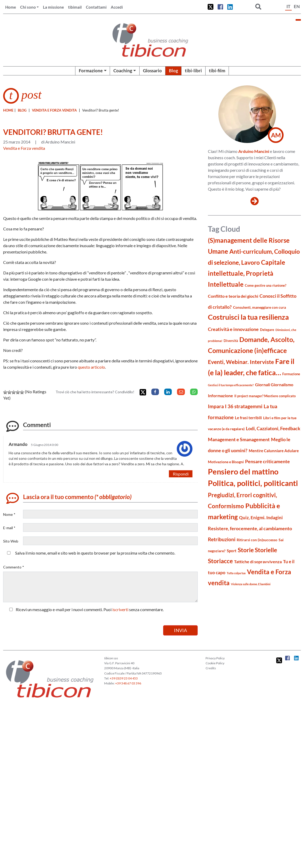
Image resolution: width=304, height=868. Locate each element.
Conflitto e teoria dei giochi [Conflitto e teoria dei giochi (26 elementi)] (233, 296)
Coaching (123, 71)
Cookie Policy (215, 663)
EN (297, 6)
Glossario (152, 71)
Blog (173, 71)
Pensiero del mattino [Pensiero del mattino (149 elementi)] (243, 471)
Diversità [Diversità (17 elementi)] (231, 341)
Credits (211, 668)
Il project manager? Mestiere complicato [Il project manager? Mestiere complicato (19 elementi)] (265, 396)
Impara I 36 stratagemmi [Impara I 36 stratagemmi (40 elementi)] (235, 406)
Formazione (91, 71)
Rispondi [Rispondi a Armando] (181, 474)
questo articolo (91, 367)
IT (288, 6)
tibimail (75, 7)
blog (22, 110)
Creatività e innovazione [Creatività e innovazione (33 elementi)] (233, 329)
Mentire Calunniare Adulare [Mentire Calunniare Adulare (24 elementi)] (274, 451)
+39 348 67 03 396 (128, 683)
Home (11, 7)
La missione (53, 7)
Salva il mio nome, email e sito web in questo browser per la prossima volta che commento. (95, 553)
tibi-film (217, 71)
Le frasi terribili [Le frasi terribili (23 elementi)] (248, 418)
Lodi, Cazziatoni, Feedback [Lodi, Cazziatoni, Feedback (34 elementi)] (273, 429)
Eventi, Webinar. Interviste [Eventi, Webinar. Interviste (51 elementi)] (241, 362)
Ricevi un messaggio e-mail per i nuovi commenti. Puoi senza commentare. (85, 609)
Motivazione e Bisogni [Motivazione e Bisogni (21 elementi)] (226, 462)
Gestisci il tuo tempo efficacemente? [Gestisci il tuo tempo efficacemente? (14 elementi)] (231, 385)
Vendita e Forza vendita (54, 110)
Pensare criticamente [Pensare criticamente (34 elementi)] (267, 461)
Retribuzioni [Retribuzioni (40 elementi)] (222, 539)
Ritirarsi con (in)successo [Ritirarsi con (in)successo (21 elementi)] (257, 540)
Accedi (117, 7)
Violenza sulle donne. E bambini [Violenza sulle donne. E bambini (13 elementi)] (251, 584)
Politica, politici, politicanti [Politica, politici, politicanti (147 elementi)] (253, 483)
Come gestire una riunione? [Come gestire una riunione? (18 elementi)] (266, 285)
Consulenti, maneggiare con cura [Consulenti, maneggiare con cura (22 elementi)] (259, 307)
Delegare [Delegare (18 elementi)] (267, 330)
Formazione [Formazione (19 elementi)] (291, 374)
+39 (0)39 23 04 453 (124, 678)
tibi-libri (193, 71)
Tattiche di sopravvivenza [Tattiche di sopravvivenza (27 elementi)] (258, 562)
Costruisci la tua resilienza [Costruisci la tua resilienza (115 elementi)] (248, 317)
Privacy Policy (215, 658)
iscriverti (120, 609)
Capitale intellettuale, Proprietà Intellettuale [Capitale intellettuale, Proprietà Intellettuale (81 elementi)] (247, 273)
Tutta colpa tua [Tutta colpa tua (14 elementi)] (236, 573)
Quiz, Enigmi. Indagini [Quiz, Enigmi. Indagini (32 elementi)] (261, 518)
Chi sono (28, 7)
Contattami (96, 7)
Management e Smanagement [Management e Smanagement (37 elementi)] (239, 439)
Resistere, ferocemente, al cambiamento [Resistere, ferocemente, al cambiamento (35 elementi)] (250, 528)
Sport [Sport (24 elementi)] (232, 551)
